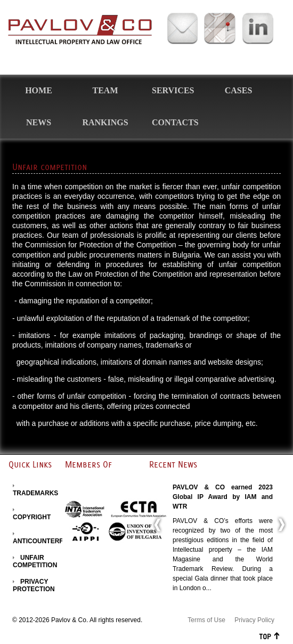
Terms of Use (206, 620)
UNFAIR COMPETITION (35, 561)
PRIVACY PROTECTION (34, 585)
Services (173, 90)
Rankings (105, 122)
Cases (239, 90)
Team (105, 90)
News (39, 122)
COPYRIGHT (32, 517)
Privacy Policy (254, 620)
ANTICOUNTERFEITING (49, 541)
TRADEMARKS (35, 493)
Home (39, 90)
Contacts (175, 122)
